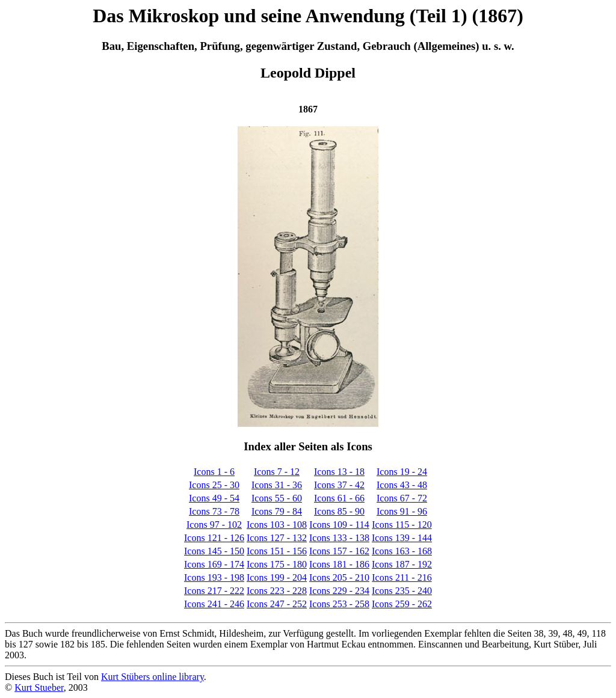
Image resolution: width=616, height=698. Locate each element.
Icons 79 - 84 (277, 511)
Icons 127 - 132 (277, 538)
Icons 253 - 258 (339, 604)
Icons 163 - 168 (402, 551)
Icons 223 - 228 (277, 591)
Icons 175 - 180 (277, 564)
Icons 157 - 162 (339, 551)
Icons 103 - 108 (277, 525)
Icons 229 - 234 (339, 591)
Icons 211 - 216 (402, 577)
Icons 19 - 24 (402, 472)
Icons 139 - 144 (402, 538)
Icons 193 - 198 (214, 577)
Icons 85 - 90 (339, 511)
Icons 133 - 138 (339, 538)
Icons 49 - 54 (214, 498)
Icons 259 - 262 (402, 604)
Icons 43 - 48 (402, 485)
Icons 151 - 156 (277, 551)
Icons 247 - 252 (277, 604)
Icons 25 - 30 (214, 485)
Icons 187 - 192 (402, 564)
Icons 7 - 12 (277, 472)
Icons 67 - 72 (402, 498)
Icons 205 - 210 (339, 577)
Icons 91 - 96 (402, 511)
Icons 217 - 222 (214, 591)
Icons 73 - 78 (214, 511)
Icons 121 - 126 (214, 538)
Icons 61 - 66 (339, 498)
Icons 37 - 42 (339, 485)
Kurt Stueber (39, 687)
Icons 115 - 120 (402, 525)
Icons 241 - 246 (214, 604)
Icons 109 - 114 (339, 525)
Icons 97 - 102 (214, 525)
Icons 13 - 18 (339, 472)
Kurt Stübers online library (152, 677)
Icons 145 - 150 (214, 551)
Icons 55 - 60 (277, 498)
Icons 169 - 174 (214, 564)
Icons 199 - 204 (277, 577)
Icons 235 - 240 (402, 591)
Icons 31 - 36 (277, 485)
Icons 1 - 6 (214, 472)
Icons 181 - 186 (339, 564)
